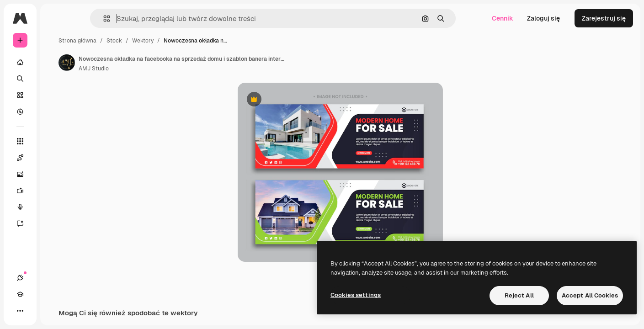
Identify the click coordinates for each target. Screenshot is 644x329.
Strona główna (147, 41)
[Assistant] (55, 223)
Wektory (212, 41)
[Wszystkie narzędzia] (55, 141)
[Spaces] (55, 158)
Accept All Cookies (590, 295)
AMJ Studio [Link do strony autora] (163, 69)
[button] (141, 19)
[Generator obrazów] (55, 174)
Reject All (519, 295)
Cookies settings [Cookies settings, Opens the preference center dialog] (356, 295)
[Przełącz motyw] (53, 311)
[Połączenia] (20, 311)
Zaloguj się (543, 18)
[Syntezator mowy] (55, 207)
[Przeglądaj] (55, 111)
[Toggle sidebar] (90, 18)
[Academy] (37, 311)
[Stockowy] (55, 95)
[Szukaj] (55, 79)
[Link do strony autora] (136, 63)
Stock (184, 41)
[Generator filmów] (55, 191)
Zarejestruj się (604, 18)
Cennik (503, 18)
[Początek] (55, 62)
